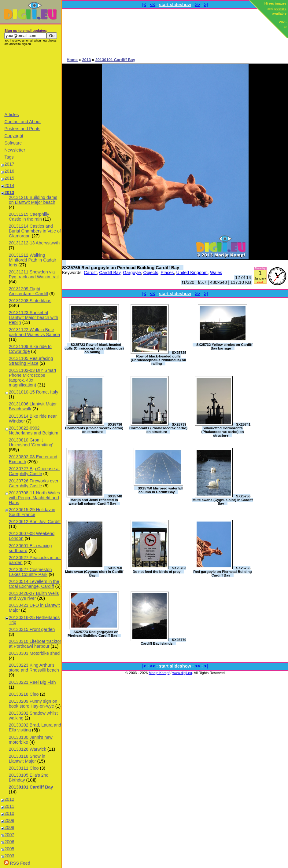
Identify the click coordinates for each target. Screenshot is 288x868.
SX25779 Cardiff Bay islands (163, 642)
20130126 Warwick (28, 749)
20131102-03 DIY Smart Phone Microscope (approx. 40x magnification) (33, 378)
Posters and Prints (22, 129)
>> (198, 5)
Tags (9, 157)
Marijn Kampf (159, 673)
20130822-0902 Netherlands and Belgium (34, 430)
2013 (9, 192)
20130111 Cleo (24, 768)
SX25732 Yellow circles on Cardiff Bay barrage (224, 346)
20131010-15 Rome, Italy (34, 392)
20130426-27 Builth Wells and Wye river (34, 596)
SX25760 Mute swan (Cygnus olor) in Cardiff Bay (94, 572)
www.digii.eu (182, 673)
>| (206, 5)
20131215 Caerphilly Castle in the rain (29, 217)
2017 (9, 164)
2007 (9, 835)
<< (153, 5)
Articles (11, 115)
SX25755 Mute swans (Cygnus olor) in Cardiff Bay (222, 500)
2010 (9, 813)
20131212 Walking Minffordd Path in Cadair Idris (33, 260)
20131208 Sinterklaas (30, 301)
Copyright (14, 136)
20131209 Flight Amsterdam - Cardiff (28, 291)
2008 (9, 827)
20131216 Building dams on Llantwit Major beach (33, 200)
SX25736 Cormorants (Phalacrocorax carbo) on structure (94, 428)
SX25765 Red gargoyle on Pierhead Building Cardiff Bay (121, 268)
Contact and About (22, 122)
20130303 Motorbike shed (34, 653)
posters (280, 9)
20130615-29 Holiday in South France (32, 512)
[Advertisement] (31, 79)
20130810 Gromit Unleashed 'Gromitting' (31, 442)
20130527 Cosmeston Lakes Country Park (30, 572)
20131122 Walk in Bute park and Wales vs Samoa (34, 332)
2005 (9, 849)
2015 (9, 178)
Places (167, 273)
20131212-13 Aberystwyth (34, 243)
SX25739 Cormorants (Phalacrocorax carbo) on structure (158, 428)
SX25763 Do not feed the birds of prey (160, 570)
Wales (216, 273)
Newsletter (15, 150)
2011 (9, 806)
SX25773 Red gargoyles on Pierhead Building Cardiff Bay (93, 634)
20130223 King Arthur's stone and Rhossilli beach (34, 668)
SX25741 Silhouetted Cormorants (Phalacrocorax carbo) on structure (226, 430)
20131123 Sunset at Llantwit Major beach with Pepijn (34, 317)
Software (13, 143)
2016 (9, 171)
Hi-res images (275, 3)
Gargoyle (132, 273)
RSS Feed (17, 863)
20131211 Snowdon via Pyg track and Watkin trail (34, 274)
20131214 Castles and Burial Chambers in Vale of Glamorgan (35, 231)
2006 (9, 842)
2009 (9, 820)
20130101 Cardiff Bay (31, 787)
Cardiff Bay (110, 273)
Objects (151, 273)
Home (72, 60)
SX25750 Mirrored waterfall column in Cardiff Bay (160, 490)
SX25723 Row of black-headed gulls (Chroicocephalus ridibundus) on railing (94, 348)
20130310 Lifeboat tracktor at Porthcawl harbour (35, 644)
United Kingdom (192, 273)
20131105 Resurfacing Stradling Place (31, 361)
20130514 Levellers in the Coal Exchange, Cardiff (34, 584)
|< (144, 5)
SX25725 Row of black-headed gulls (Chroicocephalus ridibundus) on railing (158, 358)
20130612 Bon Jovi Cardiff (35, 522)
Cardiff (90, 273)
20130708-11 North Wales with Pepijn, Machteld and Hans (34, 498)
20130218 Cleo (24, 694)
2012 (9, 799)
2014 (9, 185)
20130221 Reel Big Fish (32, 682)
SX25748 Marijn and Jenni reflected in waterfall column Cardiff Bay (95, 500)
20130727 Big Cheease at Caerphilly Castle (34, 471)
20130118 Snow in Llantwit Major (27, 759)
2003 (9, 856)
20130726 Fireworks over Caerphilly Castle (34, 483)
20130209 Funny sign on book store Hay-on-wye (33, 704)
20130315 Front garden (32, 629)
